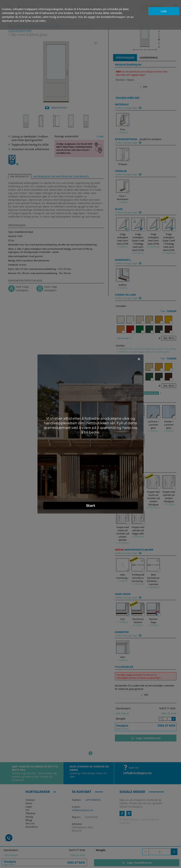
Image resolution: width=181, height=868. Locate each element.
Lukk (164, 11)
